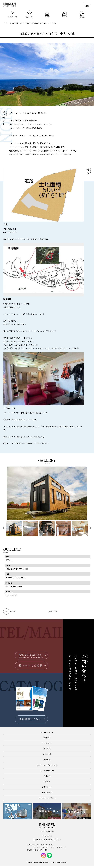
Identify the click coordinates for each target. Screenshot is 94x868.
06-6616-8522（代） (44, 847)
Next (90, 530)
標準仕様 (82, 16)
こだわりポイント (12, 16)
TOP (6, 25)
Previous (5, 530)
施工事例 (64, 16)
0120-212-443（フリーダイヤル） (50, 849)
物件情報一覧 (17, 25)
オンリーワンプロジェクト (30, 16)
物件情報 (47, 16)
